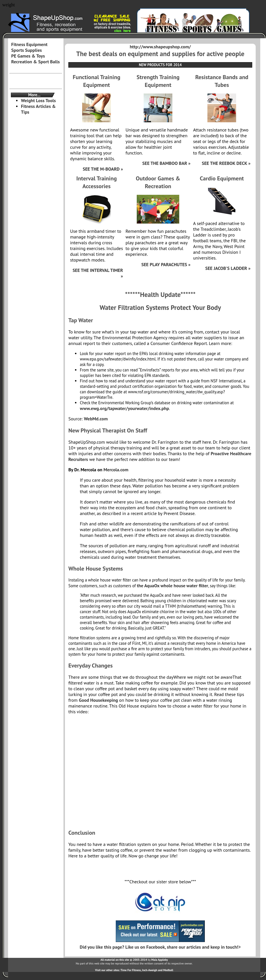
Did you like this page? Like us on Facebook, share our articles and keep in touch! (159, 947)
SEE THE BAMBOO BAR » (166, 163)
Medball (168, 970)
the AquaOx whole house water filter (172, 586)
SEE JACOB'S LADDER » (228, 268)
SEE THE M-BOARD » (103, 169)
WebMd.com (96, 419)
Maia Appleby (160, 960)
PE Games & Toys (28, 56)
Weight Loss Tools (38, 100)
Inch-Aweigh (150, 970)
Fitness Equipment (29, 44)
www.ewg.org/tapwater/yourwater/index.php (124, 408)
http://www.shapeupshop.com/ (160, 47)
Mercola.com (116, 470)
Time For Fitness (131, 970)
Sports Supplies (26, 50)
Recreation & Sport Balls (35, 62)
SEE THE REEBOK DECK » (226, 163)
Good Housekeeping (98, 700)
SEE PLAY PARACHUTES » (166, 264)
